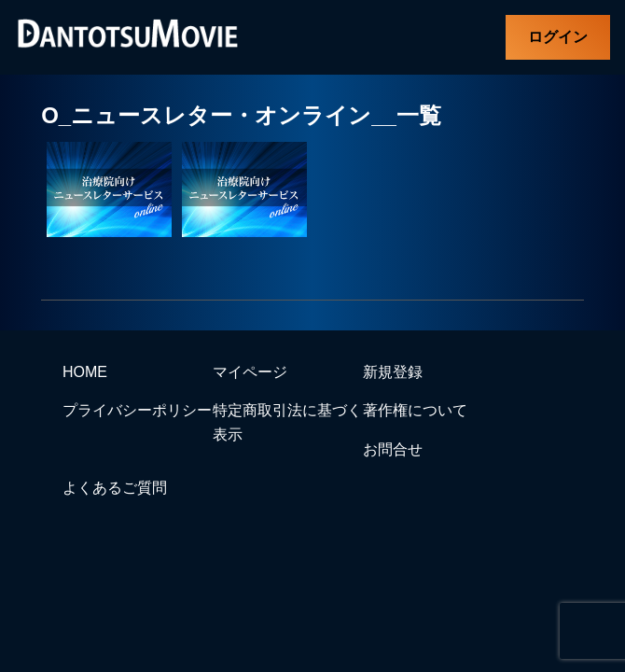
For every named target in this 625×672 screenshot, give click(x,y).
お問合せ (393, 449)
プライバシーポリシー (137, 410)
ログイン (558, 37)
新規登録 (393, 372)
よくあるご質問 (115, 488)
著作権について (415, 410)
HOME (85, 372)
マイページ (250, 372)
